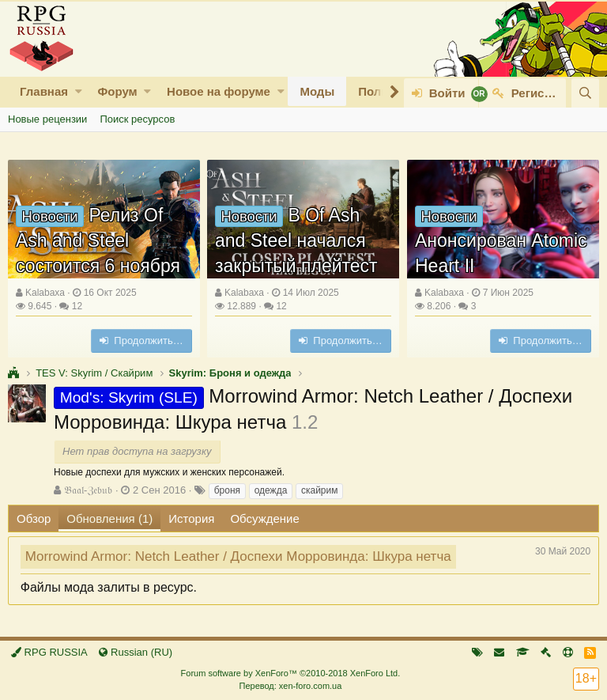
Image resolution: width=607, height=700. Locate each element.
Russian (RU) (136, 652)
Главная (44, 91)
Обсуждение (264, 518)
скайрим (320, 490)
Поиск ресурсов (137, 119)
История (191, 518)
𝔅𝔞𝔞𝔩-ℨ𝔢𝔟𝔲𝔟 (88, 490)
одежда (271, 490)
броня (227, 490)
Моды (317, 91)
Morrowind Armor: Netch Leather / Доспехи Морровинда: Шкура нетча (238, 556)
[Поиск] (585, 93)
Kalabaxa (45, 293)
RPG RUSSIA (49, 652)
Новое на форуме (219, 91)
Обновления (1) (109, 518)
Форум (117, 91)
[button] (79, 91)
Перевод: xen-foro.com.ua (290, 686)
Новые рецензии (47, 119)
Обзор (34, 518)
